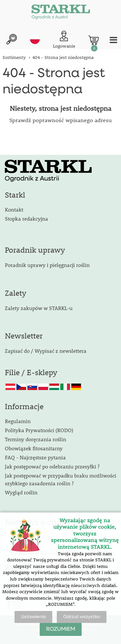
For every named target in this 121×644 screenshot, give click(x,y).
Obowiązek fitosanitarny (34, 448)
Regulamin (18, 421)
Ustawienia (33, 617)
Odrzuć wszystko (82, 617)
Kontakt (14, 209)
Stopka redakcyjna (26, 218)
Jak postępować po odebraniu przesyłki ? (52, 466)
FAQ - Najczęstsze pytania (35, 457)
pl (35, 39)
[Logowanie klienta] (64, 40)
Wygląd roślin (21, 492)
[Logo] (61, 13)
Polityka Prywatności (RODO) (39, 430)
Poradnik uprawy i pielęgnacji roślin (47, 265)
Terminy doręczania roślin (35, 439)
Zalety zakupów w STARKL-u (39, 308)
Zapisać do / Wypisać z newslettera (46, 351)
